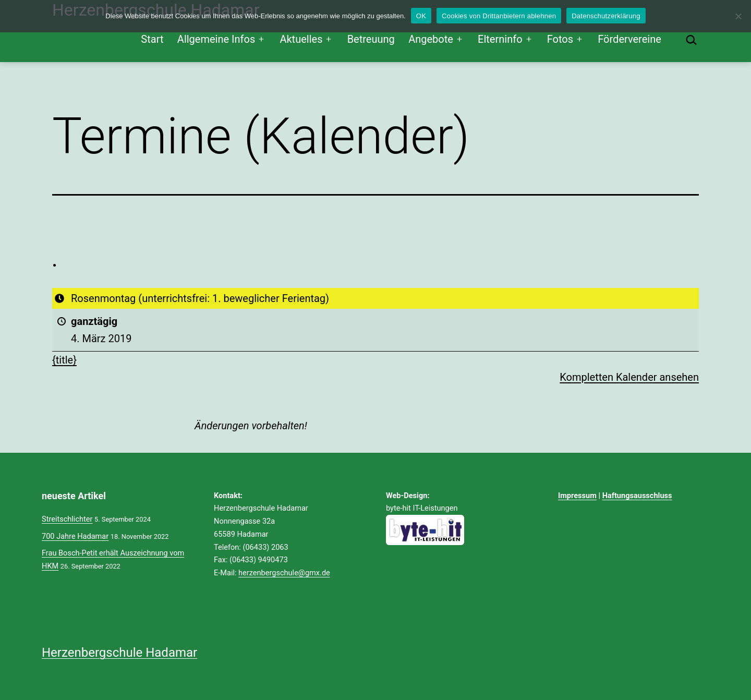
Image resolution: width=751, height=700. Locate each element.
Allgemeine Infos (216, 39)
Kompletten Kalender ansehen (629, 377)
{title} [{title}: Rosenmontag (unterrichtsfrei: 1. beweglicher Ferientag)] (64, 360)
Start (152, 39)
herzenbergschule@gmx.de (284, 573)
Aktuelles (301, 39)
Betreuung (371, 39)
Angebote (431, 39)
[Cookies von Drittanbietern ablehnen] (738, 16)
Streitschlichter (67, 519)
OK (421, 16)
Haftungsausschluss (637, 496)
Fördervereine (629, 39)
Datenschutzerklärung (606, 16)
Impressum (577, 496)
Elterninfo (500, 39)
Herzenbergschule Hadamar (119, 653)
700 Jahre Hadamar (75, 536)
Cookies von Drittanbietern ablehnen (499, 16)
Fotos (560, 39)
